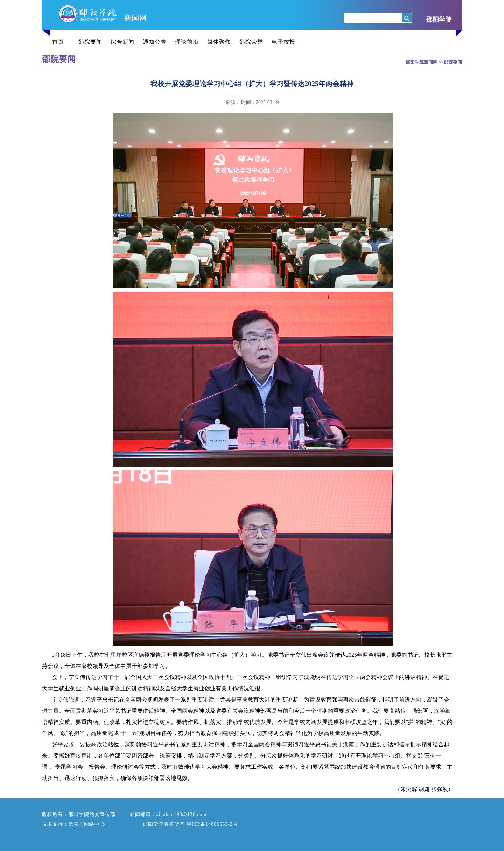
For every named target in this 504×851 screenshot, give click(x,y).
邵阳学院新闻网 (422, 62)
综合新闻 (122, 42)
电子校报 (283, 42)
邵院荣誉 (251, 42)
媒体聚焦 (219, 42)
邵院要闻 (90, 42)
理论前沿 (187, 42)
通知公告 (155, 42)
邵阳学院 (439, 20)
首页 (58, 42)
